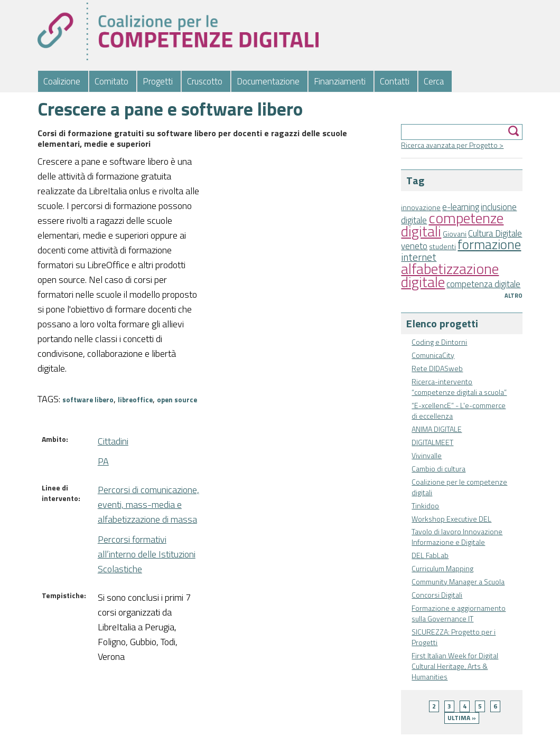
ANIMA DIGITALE (437, 429)
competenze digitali (452, 224)
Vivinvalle (427, 455)
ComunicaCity (433, 355)
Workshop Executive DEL (451, 519)
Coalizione (62, 81)
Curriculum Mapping (442, 568)
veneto (414, 246)
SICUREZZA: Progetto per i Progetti (454, 637)
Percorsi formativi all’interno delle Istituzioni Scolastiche (147, 554)
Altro (514, 296)
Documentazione (268, 81)
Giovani (455, 234)
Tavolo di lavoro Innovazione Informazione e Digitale (457, 537)
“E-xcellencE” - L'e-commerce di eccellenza (459, 410)
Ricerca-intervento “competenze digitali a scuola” (459, 387)
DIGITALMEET (432, 442)
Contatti (395, 81)
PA (103, 461)
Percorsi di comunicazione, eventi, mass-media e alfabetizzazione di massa (148, 504)
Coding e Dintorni (439, 342)
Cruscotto (205, 81)
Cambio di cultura (438, 469)
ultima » (462, 718)
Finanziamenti (340, 81)
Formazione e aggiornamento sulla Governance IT (459, 613)
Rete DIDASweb (437, 368)
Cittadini (113, 441)
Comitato (111, 81)
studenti (442, 246)
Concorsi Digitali (437, 595)
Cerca (434, 81)
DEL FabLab (430, 555)
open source (177, 400)
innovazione (421, 207)
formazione (489, 244)
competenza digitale (483, 284)
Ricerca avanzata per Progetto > (452, 145)
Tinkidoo (425, 505)
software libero (88, 400)
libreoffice (135, 400)
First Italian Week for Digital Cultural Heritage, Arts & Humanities (455, 666)
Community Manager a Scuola (458, 582)
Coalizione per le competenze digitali (459, 487)
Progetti (158, 81)
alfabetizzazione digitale (450, 275)
